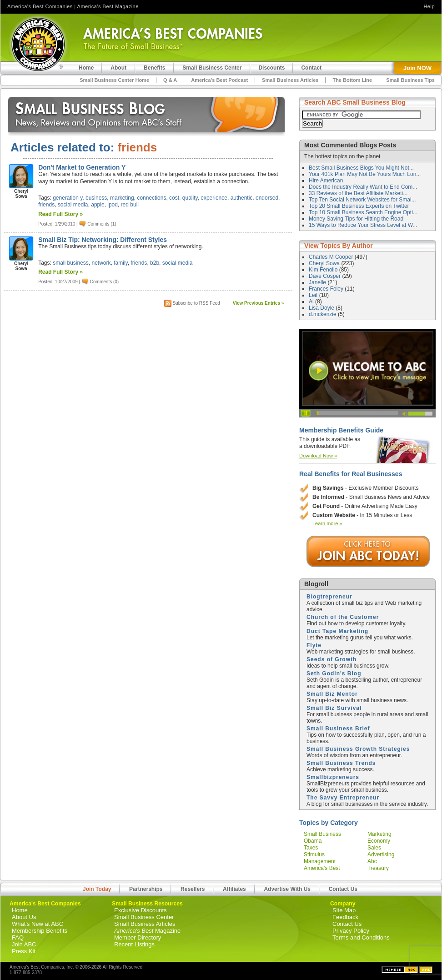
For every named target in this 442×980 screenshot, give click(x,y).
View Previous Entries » (259, 303)
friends (46, 205)
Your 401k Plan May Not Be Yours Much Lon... (365, 174)
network (101, 263)
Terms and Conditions (361, 937)
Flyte (314, 645)
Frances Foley (327, 289)
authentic (242, 198)
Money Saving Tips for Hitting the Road (356, 219)
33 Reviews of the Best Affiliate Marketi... (358, 193)
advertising (381, 854)
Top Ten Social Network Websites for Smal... (362, 200)
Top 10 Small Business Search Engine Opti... (363, 212)
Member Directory (138, 937)
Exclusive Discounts (141, 910)
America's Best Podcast (219, 80)
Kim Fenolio (324, 270)
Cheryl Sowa (325, 263)
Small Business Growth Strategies (358, 749)
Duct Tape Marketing (337, 631)
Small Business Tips (410, 80)
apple (98, 205)
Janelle (318, 282)
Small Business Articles (290, 80)
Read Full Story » (60, 214)
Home (20, 910)
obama (313, 841)
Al (312, 302)
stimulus (314, 854)
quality (190, 198)
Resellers (193, 889)
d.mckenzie (323, 314)
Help (429, 6)
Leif (314, 295)
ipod (113, 205)
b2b (155, 263)
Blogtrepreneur (329, 597)
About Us (24, 917)
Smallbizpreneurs (333, 777)
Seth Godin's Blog (334, 673)
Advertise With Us (287, 889)
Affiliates (234, 889)
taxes (311, 848)
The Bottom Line (352, 80)
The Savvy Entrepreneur (343, 798)
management (320, 861)
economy (379, 841)
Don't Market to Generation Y (82, 167)
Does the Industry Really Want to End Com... (363, 187)
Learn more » (327, 523)
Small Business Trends (341, 763)
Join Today (97, 889)
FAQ (18, 937)
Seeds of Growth (331, 659)
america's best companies (322, 871)
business (96, 198)
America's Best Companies (40, 6)
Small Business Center (144, 917)
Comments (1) (102, 224)
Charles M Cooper (332, 257)
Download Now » (318, 456)
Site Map (344, 910)
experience (214, 198)
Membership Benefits (40, 931)
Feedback (345, 917)
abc (372, 861)
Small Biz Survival (334, 708)
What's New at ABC (38, 924)
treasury (378, 868)
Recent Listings (134, 944)
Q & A (170, 80)
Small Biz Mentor (332, 694)
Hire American (326, 181)
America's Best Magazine (108, 6)
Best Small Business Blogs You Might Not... (361, 168)
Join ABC (24, 944)
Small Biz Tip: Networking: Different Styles (103, 240)
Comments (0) (104, 282)
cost (174, 198)
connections (151, 198)
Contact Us (343, 889)
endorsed (267, 198)
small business (71, 263)
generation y (68, 198)
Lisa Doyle (322, 308)
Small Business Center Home (114, 80)
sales (374, 848)
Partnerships (146, 889)
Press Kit (24, 951)
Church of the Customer (343, 617)
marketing (122, 198)
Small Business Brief (338, 729)
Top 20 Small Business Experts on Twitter (359, 206)
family (121, 263)
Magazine (147, 931)
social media (73, 205)
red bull (130, 205)
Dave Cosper (325, 276)
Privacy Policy (351, 931)
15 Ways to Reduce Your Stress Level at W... (363, 225)
